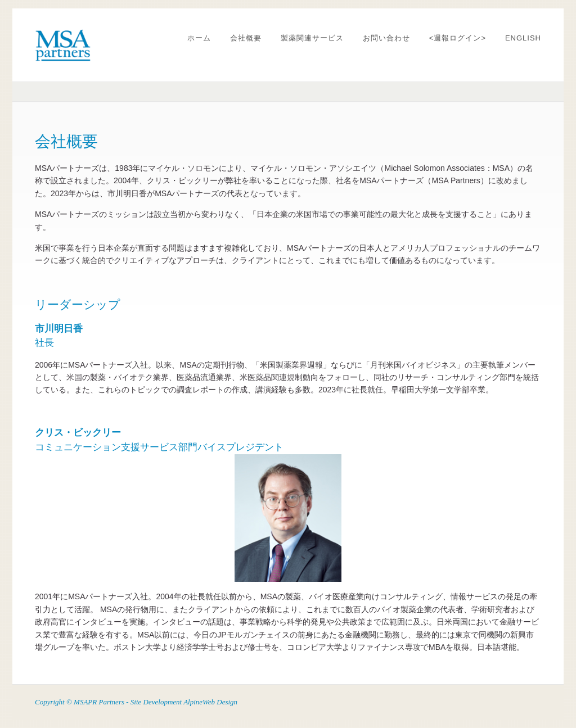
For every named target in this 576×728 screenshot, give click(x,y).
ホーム (199, 38)
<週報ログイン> (458, 38)
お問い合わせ (386, 38)
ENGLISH (523, 38)
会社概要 (246, 38)
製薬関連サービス (312, 38)
